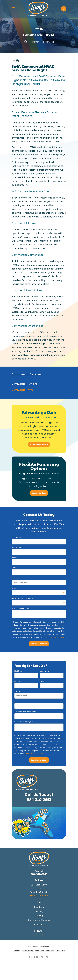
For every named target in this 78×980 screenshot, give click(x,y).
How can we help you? (21, 608)
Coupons (39, 924)
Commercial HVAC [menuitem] (22, 390)
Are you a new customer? (22, 598)
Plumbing (39, 907)
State (14, 588)
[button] (64, 9)
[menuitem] (16, 951)
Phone (14, 558)
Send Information (39, 644)
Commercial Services (39, 920)
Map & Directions (39, 896)
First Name (16, 537)
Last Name (16, 547)
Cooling (39, 916)
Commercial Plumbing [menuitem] (25, 384)
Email (14, 568)
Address (15, 578)
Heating (39, 911)
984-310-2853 (39, 799)
